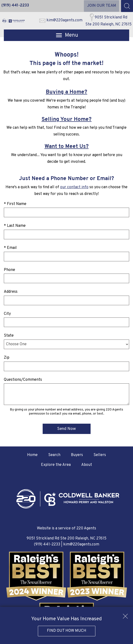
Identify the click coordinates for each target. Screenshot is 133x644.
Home (32, 455)
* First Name (15, 204)
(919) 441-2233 (47, 544)
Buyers (77, 455)
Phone (9, 270)
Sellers (100, 455)
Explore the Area (56, 465)
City (7, 314)
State (9, 336)
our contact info (74, 187)
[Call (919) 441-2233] (15, 6)
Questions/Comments (23, 380)
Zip (7, 358)
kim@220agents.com (81, 544)
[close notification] (125, 615)
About (87, 465)
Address (11, 292)
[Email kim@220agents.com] (61, 21)
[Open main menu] (67, 35)
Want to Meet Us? (67, 147)
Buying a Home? (66, 92)
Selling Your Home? (66, 120)
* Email (10, 248)
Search (54, 455)
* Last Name (15, 226)
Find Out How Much (67, 631)
